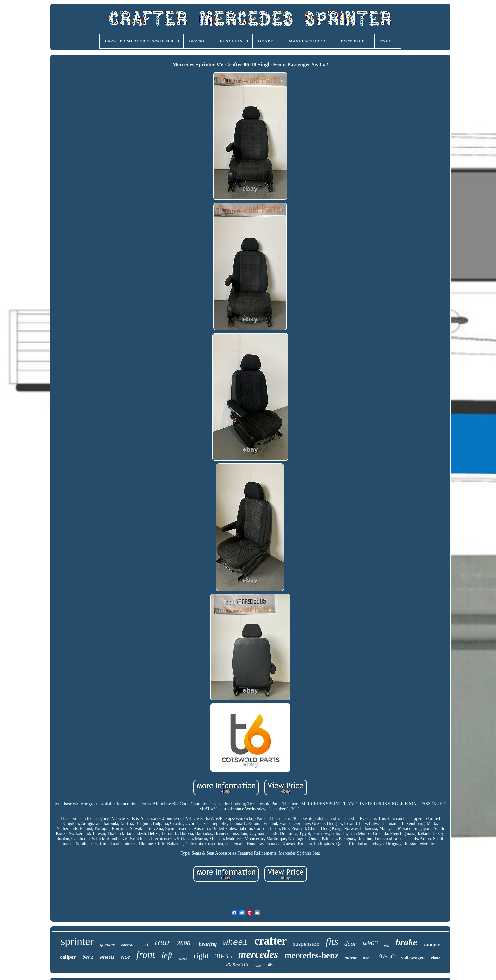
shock (183, 958)
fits (332, 941)
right (201, 956)
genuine (107, 945)
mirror (351, 958)
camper (432, 944)
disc (271, 965)
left (167, 955)
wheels (107, 957)
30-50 (386, 956)
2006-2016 (237, 964)
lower (258, 966)
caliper (68, 957)
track (367, 958)
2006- (185, 943)
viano (436, 958)
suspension (306, 944)
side (125, 957)
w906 (370, 943)
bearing (208, 944)
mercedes (258, 954)
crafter (270, 941)
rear (163, 942)
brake (406, 942)
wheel (235, 943)
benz (88, 957)
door (350, 944)
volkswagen (413, 958)
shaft (144, 945)
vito (387, 945)
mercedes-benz (311, 955)
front (146, 955)
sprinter (77, 941)
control (127, 945)
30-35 (223, 956)
